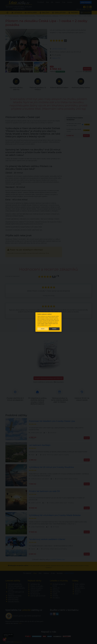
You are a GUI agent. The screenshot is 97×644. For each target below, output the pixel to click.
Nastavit (43, 329)
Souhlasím (54, 329)
